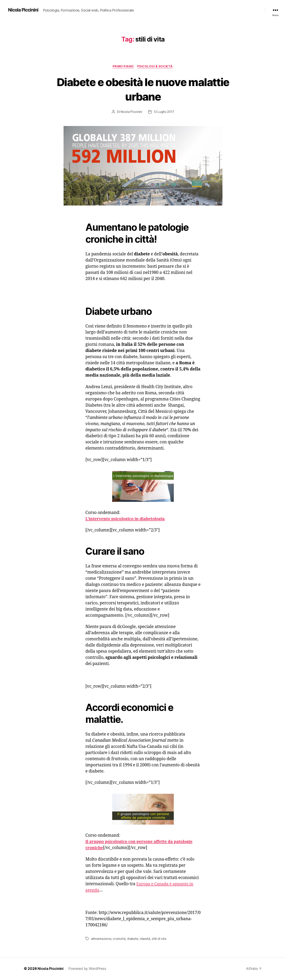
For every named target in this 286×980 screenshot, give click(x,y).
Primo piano (123, 67)
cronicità (120, 939)
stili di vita (160, 939)
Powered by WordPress (87, 969)
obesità (146, 939)
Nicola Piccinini (24, 10)
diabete (133, 939)
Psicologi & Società (156, 67)
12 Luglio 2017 (164, 112)
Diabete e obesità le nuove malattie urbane (143, 89)
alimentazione (101, 939)
